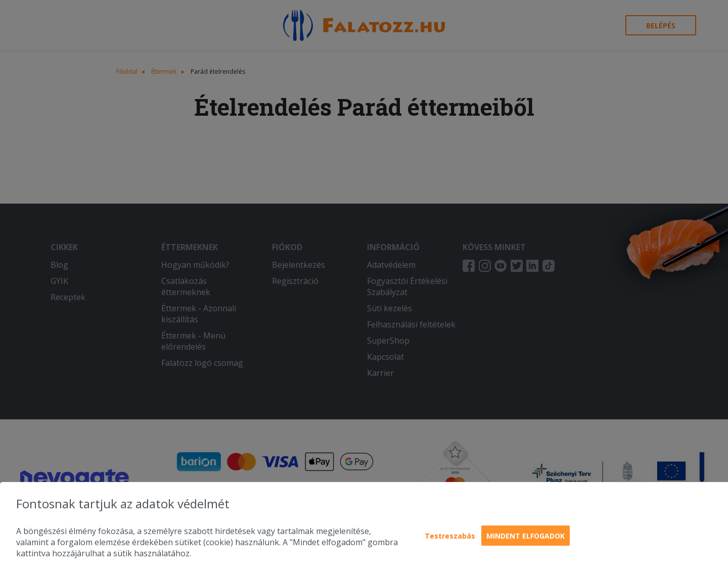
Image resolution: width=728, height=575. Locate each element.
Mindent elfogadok (526, 536)
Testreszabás (450, 536)
